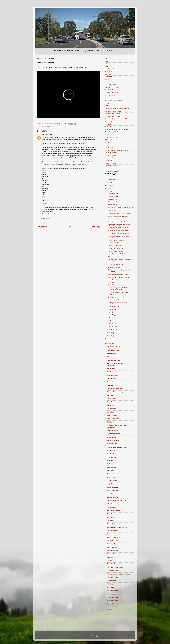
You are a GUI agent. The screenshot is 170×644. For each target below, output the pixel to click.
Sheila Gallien (112, 544)
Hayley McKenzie (113, 440)
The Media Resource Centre (114, 90)
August (111, 309)
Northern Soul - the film (116, 251)
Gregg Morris (111, 437)
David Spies (111, 405)
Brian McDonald (112, 375)
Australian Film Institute (112, 114)
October (111, 199)
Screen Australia (110, 145)
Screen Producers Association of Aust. (117, 150)
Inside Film (108, 127)
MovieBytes (111, 494)
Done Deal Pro (112, 415)
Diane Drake (111, 412)
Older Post (95, 227)
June (110, 315)
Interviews (108, 74)
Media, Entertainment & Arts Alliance (116, 129)
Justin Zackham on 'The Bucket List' (120, 222)
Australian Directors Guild (113, 111)
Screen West (109, 160)
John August (111, 457)
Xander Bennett (112, 604)
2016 (109, 185)
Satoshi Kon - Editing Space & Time (120, 213)
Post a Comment (45, 218)
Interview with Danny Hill (116, 219)
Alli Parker (110, 357)
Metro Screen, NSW (111, 132)
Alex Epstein (111, 353)
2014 (109, 191)
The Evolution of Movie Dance (118, 228)
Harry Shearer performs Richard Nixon (121, 208)
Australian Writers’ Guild (112, 116)
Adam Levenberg (113, 350)
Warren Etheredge (113, 591)
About (106, 64)
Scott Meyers (111, 517)
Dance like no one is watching (118, 216)
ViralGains (110, 587)
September (112, 306)
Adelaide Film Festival (112, 87)
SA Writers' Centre (110, 95)
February (112, 326)
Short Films (108, 77)
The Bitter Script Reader (115, 567)
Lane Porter (111, 477)
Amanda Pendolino (113, 360)
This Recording (112, 581)
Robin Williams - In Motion (117, 285)
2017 (109, 183)
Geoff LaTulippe (112, 430)
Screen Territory (110, 158)
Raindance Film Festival (115, 510)
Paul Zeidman (112, 507)
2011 (109, 339)
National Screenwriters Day (116, 501)
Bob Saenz (111, 372)
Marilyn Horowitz (113, 487)
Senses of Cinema (110, 163)
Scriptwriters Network (114, 537)
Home (69, 227)
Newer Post (42, 227)
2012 (109, 336)
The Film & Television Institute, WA (116, 119)
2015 (109, 188)
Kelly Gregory (112, 470)
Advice (107, 66)
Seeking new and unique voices (119, 233)
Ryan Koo (110, 514)
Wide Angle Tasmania (112, 166)
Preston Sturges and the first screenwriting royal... (117, 289)
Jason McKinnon (113, 444)
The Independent (113, 571)
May (110, 318)
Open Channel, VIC (111, 137)
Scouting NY (111, 521)
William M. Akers (113, 601)
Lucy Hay (110, 484)
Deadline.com (112, 409)
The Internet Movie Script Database (119, 574)
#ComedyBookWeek (114, 347)
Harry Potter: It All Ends (116, 248)
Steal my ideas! (112, 547)
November (112, 196)
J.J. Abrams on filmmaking (117, 300)
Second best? (113, 202)
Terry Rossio (111, 564)
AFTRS (107, 106)
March (111, 324)
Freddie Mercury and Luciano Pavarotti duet (118, 242)
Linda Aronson (112, 481)
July (110, 312)
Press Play (40, 67)
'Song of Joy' (112, 210)
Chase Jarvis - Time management (119, 257)
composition (46, 127)
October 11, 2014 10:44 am (51, 214)
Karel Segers (111, 467)
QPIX (106, 140)
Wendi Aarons (112, 594)
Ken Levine (111, 474)
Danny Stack (111, 399)
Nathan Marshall (112, 497)
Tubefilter (110, 584)
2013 (109, 333)
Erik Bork (110, 422)
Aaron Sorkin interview (116, 264)
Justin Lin (110, 464)
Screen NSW (109, 148)
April (110, 321)
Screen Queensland (111, 153)
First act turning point (115, 245)
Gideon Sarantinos (113, 434)
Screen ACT (108, 142)
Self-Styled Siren (113, 541)
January (111, 329)
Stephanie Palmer (113, 551)
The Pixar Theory (114, 282)
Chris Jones (111, 385)
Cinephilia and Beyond (115, 389)
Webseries (108, 79)
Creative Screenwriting (115, 392)
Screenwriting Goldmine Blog (117, 527)
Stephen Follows (113, 554)
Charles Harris (112, 379)
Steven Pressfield (113, 557)
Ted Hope (110, 561)
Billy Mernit (111, 369)
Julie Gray (110, 460)
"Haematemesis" (110, 72)
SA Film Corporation (111, 93)
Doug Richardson (113, 419)
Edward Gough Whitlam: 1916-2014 (120, 230)
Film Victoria (109, 121)
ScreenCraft (111, 524)
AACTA (107, 103)
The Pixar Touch (112, 577)
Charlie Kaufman (113, 382)
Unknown (45, 135)
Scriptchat (110, 534)
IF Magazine (109, 124)
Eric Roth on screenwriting (117, 297)
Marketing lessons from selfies (118, 275)
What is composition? (115, 267)
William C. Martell (113, 597)
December (112, 194)
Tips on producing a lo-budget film (119, 225)
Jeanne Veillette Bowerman (116, 447)
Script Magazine (112, 531)
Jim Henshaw (111, 454)
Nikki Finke (111, 504)
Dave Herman (111, 402)
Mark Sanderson (112, 491)
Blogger (97, 636)
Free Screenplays (110, 69)
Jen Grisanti (111, 450)
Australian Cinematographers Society (117, 109)
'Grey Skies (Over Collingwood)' (119, 254)
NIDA (106, 134)
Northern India (113, 205)
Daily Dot (110, 395)
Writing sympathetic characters (118, 303)
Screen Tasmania (110, 155)
